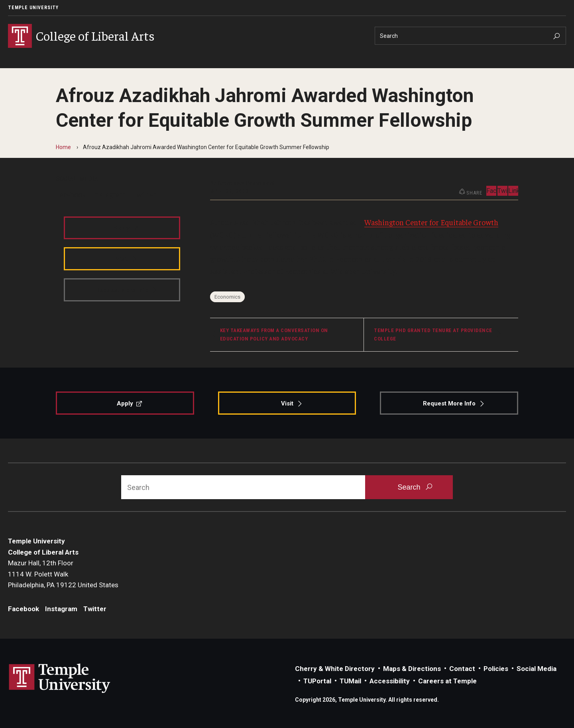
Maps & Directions (412, 669)
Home (63, 147)
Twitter (144, 194)
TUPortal (317, 681)
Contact (462, 669)
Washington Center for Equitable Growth (431, 222)
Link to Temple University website (60, 679)
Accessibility (390, 681)
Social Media (537, 669)
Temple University (33, 8)
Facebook (71, 194)
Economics (227, 297)
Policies (496, 669)
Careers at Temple (447, 681)
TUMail (350, 681)
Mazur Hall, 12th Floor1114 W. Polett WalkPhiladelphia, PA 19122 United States (63, 574)
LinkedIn (513, 191)
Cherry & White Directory (335, 669)
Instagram (109, 194)
